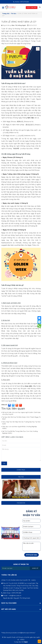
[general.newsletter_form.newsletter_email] (16, 568)
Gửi (4, 463)
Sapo (26, 642)
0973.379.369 (21, 2)
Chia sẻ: (4, 405)
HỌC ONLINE (32, 8)
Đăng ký (35, 568)
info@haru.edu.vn (15, 596)
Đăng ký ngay (31, 555)
